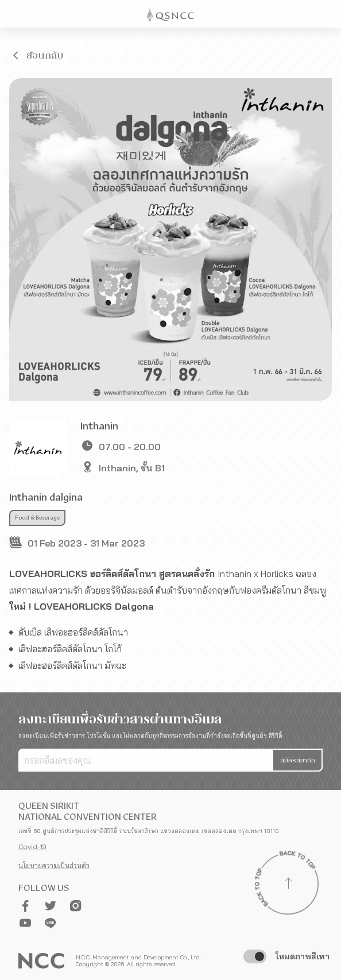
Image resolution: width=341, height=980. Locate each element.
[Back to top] (288, 885)
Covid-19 (32, 847)
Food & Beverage (37, 518)
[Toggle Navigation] (327, 14)
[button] (37, 55)
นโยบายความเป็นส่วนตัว (54, 865)
